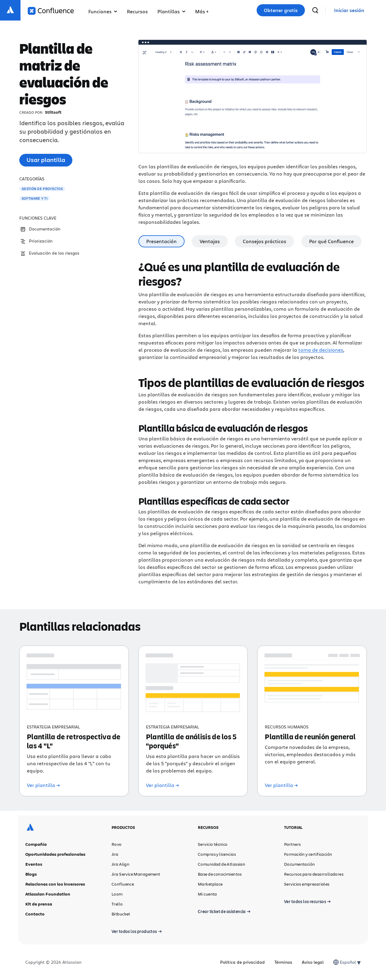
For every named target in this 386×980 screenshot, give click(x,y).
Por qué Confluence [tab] (331, 241)
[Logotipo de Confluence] (51, 11)
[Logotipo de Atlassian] (10, 10)
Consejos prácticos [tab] (264, 241)
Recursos (137, 11)
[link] (349, 10)
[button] (202, 10)
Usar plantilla (46, 160)
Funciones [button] (103, 11)
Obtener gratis (281, 10)
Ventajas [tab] (210, 241)
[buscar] (315, 10)
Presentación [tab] (161, 241)
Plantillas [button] (171, 11)
